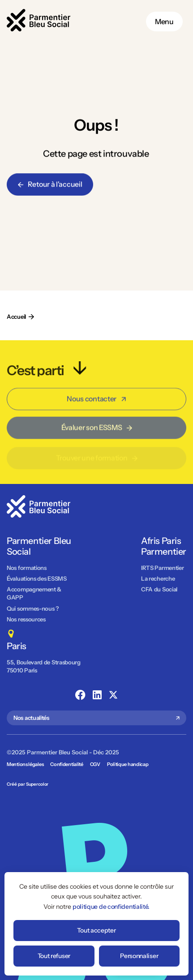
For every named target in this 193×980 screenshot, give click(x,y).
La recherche (158, 578)
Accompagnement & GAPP (34, 593)
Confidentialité (67, 764)
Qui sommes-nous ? (33, 608)
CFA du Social (159, 589)
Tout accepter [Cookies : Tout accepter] (96, 930)
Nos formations (27, 568)
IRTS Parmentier (163, 568)
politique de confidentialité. (111, 907)
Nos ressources (26, 619)
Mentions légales (25, 764)
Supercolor (37, 784)
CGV (95, 764)
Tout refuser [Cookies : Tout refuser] (54, 956)
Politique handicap (128, 764)
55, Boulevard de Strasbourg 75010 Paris (44, 666)
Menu (164, 21)
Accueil (16, 317)
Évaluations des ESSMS (37, 578)
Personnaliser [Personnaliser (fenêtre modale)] (139, 956)
